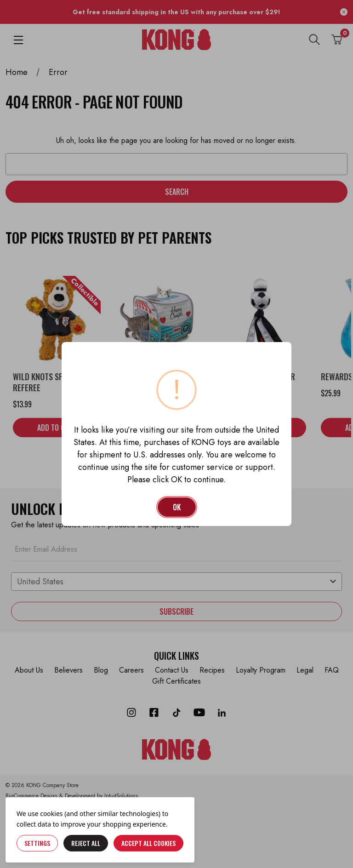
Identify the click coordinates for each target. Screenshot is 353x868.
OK (177, 507)
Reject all (86, 843)
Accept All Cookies (148, 843)
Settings (37, 843)
